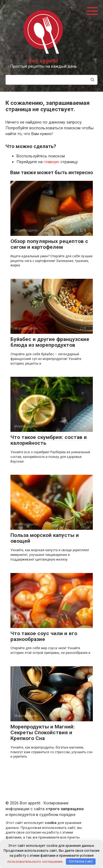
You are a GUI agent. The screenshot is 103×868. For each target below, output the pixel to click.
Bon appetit (43, 61)
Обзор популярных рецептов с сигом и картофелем (49, 244)
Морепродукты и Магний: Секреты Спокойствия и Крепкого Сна (43, 732)
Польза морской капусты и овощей (45, 538)
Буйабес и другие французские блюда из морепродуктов (50, 342)
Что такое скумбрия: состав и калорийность (49, 440)
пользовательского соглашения (35, 861)
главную (51, 162)
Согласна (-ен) (81, 861)
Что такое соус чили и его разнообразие (44, 636)
